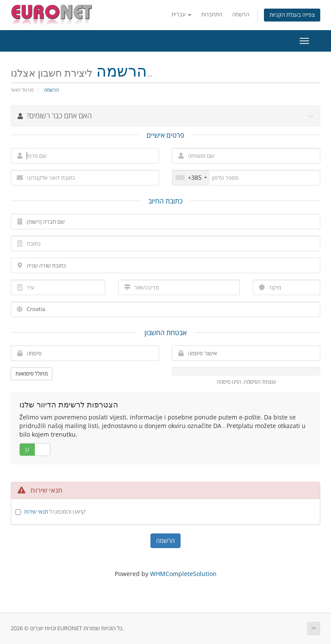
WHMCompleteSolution (183, 574)
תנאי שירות (36, 512)
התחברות (212, 14)
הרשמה (241, 14)
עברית (181, 14)
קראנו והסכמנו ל (55, 512)
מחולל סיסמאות (32, 374)
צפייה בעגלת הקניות (292, 15)
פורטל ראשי (22, 90)
